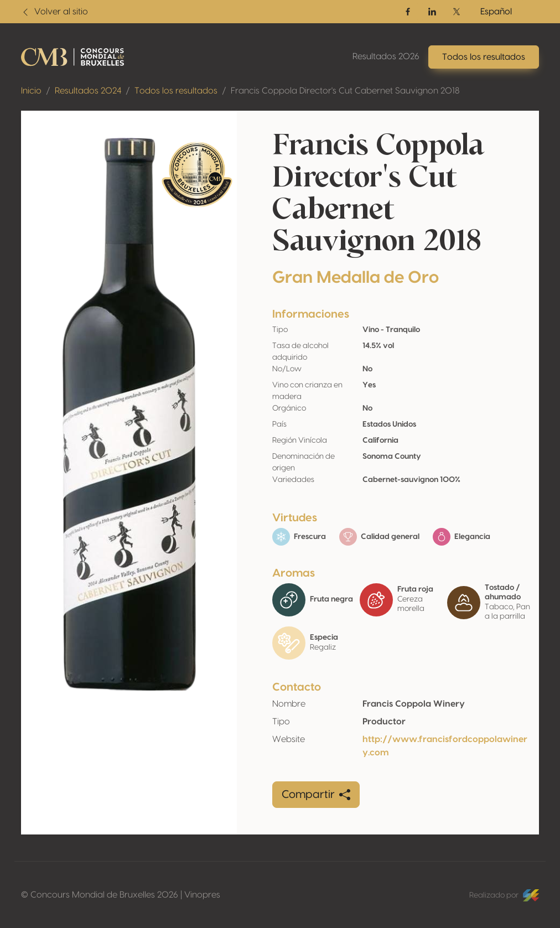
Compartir (316, 795)
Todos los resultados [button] (484, 57)
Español (496, 12)
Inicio (31, 91)
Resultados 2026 (386, 56)
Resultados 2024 (88, 91)
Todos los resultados (176, 91)
